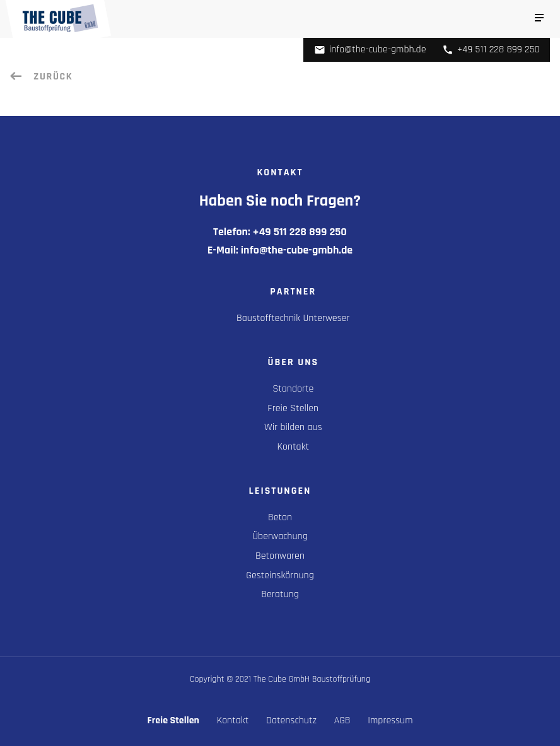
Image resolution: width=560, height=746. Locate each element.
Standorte (293, 389)
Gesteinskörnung (280, 575)
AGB (342, 720)
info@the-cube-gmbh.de (370, 50)
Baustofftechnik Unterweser (293, 318)
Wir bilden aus (293, 427)
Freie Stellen (293, 408)
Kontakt (294, 447)
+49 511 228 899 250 (491, 50)
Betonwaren (280, 556)
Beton (280, 517)
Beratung (280, 594)
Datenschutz (291, 720)
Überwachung (280, 536)
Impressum (390, 720)
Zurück (51, 77)
